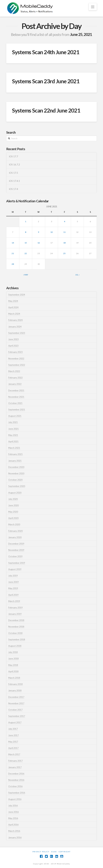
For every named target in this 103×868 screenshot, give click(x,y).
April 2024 (13, 307)
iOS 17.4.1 (14, 181)
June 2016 (13, 812)
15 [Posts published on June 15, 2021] (26, 243)
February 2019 (15, 607)
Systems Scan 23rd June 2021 (46, 81)
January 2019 (15, 614)
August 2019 (15, 569)
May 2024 (13, 301)
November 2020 (16, 473)
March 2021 (14, 448)
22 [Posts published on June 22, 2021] (26, 253)
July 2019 (13, 576)
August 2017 (15, 722)
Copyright (65, 852)
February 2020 (15, 531)
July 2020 (13, 499)
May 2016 (13, 818)
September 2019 (17, 563)
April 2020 (13, 518)
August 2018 (15, 646)
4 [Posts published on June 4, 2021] (64, 221)
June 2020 (13, 505)
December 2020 (16, 467)
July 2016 (13, 805)
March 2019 (14, 601)
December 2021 (16, 390)
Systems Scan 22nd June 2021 (46, 110)
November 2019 (16, 550)
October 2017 (15, 710)
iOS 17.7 (13, 156)
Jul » (77, 275)
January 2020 (15, 537)
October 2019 (15, 556)
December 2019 (16, 544)
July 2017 (13, 729)
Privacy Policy (41, 852)
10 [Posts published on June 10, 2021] (51, 232)
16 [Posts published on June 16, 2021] (39, 243)
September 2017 (17, 716)
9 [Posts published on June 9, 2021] (39, 232)
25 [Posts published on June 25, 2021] (64, 253)
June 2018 (13, 658)
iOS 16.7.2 (14, 164)
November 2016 (16, 780)
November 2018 (16, 627)
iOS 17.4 (13, 189)
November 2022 (16, 358)
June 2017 (13, 735)
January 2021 (15, 461)
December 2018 (16, 620)
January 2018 (15, 690)
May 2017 (13, 742)
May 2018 (13, 665)
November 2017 (16, 703)
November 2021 (16, 397)
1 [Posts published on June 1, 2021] (26, 221)
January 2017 (15, 767)
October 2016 (15, 786)
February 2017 (15, 761)
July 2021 (13, 422)
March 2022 (14, 371)
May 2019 (13, 588)
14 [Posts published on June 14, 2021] (13, 243)
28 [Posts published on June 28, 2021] (13, 264)
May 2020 (13, 512)
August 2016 (15, 799)
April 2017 (13, 748)
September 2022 (17, 365)
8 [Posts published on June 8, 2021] (26, 232)
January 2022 (15, 384)
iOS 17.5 (13, 173)
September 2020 (17, 486)
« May (26, 275)
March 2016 (14, 831)
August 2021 (15, 416)
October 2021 (15, 403)
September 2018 (17, 639)
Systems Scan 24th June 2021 (46, 52)
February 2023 (15, 352)
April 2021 (13, 441)
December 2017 (16, 697)
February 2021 (15, 454)
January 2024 (15, 326)
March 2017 (14, 754)
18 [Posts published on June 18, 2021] (64, 243)
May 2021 (13, 435)
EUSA (54, 852)
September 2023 (17, 333)
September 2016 (17, 793)
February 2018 (15, 684)
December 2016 (16, 774)
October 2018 (15, 633)
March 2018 (14, 678)
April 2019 (13, 595)
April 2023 (13, 346)
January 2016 (15, 837)
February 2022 (15, 378)
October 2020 (15, 480)
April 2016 (13, 825)
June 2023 (13, 339)
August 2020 (15, 493)
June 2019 (13, 582)
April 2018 (13, 671)
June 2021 (13, 429)
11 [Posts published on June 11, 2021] (64, 232)
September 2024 (17, 295)
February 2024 (15, 320)
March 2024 (14, 314)
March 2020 (14, 524)
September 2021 (17, 409)
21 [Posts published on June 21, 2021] (13, 253)
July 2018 (13, 652)
